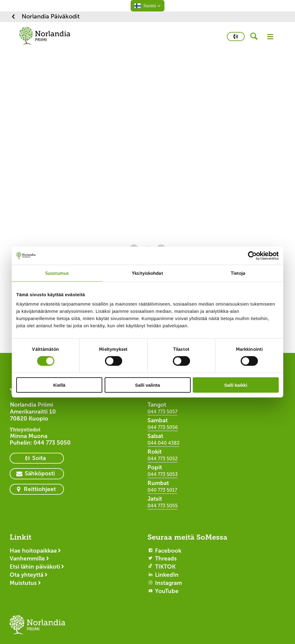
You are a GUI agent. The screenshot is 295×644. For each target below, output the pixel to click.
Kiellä (59, 385)
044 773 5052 (163, 459)
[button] (147, 6)
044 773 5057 (162, 412)
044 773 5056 (163, 427)
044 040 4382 (163, 443)
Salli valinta (148, 385)
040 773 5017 (162, 490)
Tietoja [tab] (238, 273)
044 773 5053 (163, 474)
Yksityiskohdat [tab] (147, 273)
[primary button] (236, 36)
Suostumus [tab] (57, 273)
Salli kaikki (236, 385)
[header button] (256, 36)
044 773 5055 (163, 506)
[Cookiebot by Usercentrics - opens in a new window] (252, 255)
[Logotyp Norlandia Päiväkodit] (39, 628)
